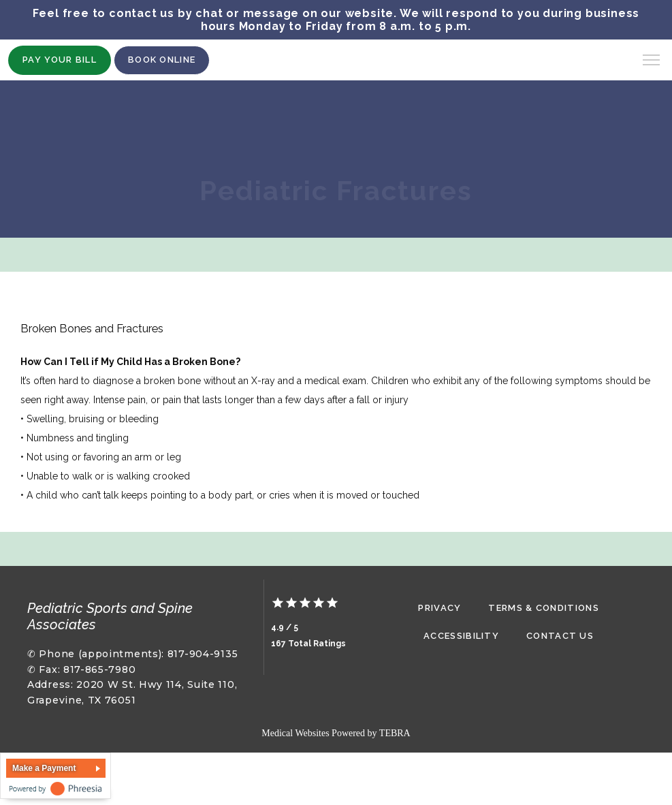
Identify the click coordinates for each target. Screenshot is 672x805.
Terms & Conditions (543, 608)
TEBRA (395, 733)
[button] (652, 61)
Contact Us (560, 636)
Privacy (439, 608)
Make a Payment (44, 768)
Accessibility (461, 636)
